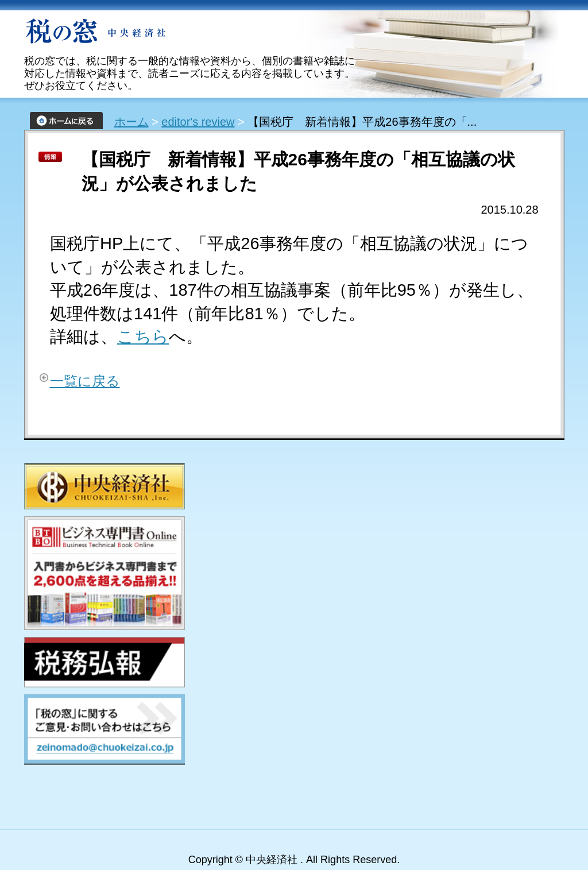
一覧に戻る (85, 381)
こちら (143, 337)
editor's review (198, 122)
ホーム (131, 122)
